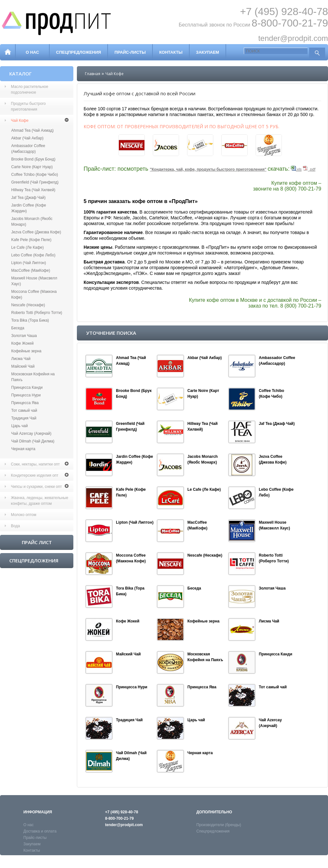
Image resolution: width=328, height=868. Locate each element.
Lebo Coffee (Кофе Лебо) (33, 255)
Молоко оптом (24, 515)
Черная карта (23, 449)
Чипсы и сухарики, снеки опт (36, 487)
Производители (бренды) (219, 825)
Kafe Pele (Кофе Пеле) (31, 240)
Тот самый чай (24, 411)
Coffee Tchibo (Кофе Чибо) (35, 175)
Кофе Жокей (22, 343)
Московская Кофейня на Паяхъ (33, 377)
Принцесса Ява (25, 403)
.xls (296, 169)
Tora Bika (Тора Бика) (30, 320)
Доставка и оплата (40, 831)
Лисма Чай (21, 359)
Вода (15, 526)
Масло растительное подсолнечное (29, 90)
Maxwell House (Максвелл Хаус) (34, 281)
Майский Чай (23, 366)
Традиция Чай (24, 418)
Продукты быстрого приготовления (28, 106)
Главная (93, 74)
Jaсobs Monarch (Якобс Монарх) (32, 222)
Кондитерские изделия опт (35, 475)
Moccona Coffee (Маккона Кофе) (34, 294)
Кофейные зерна (26, 351)
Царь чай (20, 426)
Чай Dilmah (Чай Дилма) (33, 441)
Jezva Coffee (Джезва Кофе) (36, 232)
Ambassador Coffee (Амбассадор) (28, 149)
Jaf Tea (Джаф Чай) (28, 198)
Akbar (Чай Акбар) (27, 138)
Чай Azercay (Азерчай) (31, 434)
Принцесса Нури (26, 395)
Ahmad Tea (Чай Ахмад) (32, 130)
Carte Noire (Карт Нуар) (32, 167)
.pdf (309, 169)
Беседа (18, 328)
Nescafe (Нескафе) (28, 305)
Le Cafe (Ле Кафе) (27, 247)
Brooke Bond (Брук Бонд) (33, 159)
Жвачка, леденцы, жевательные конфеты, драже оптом (40, 501)
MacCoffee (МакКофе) (31, 270)
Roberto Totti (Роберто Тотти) (37, 313)
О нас (32, 52)
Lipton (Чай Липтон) (29, 263)
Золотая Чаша (24, 336)
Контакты (171, 52)
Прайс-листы (130, 52)
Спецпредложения (78, 52)
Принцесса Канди (27, 387)
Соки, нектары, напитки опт (35, 464)
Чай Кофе (20, 121)
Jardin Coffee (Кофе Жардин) (29, 208)
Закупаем (208, 52)
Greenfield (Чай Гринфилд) (35, 182)
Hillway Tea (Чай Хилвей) (33, 190)
